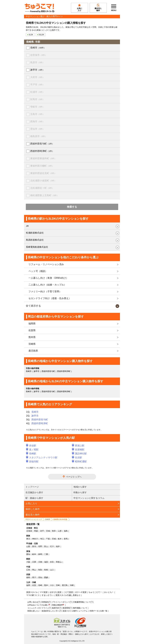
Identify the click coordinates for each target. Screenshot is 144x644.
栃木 (60, 539)
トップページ (32, 487)
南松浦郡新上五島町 (44, 195)
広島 (28, 570)
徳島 (28, 577)
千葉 (48, 539)
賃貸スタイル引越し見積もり (68, 595)
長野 (40, 546)
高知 (40, 577)
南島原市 (39, 136)
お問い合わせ (33, 602)
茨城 (54, 539)
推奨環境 (66, 608)
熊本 (46, 585)
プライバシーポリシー (61, 602)
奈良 (52, 562)
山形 (60, 531)
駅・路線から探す (34, 498)
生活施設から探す (34, 492)
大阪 (28, 562)
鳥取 (40, 570)
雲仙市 (37, 129)
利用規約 (45, 602)
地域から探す (80, 487)
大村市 (37, 77)
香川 (34, 577)
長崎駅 (31, 454)
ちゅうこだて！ (95, 592)
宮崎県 (32, 344)
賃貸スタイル (32, 592)
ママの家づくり (33, 595)
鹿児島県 (33, 351)
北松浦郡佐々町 (42, 188)
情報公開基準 (57, 605)
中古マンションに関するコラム (89, 498)
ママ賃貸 (44, 592)
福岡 (28, 585)
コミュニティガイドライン (38, 608)
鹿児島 (65, 585)
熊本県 (32, 337)
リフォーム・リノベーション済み (46, 264)
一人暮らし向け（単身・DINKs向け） (48, 278)
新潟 (34, 546)
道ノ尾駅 (32, 450)
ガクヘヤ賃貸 (81, 592)
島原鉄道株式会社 (35, 240)
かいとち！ (109, 592)
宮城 (48, 531)
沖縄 (72, 585)
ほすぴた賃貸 (55, 592)
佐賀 (34, 585)
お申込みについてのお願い (38, 605)
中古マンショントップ (34, 519)
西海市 (37, 121)
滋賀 (46, 562)
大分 (52, 585)
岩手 (42, 531)
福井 (58, 546)
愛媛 (46, 577)
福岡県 (32, 324)
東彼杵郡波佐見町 (43, 173)
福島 (66, 531)
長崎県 (48, 519)
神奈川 (35, 539)
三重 (46, 554)
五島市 (37, 114)
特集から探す (80, 492)
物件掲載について (80, 608)
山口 (52, 570)
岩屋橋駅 (78, 450)
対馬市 (37, 99)
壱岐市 (37, 107)
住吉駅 (77, 458)
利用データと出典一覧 (98, 611)
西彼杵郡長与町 (42, 144)
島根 (46, 570)
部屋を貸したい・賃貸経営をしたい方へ (43, 611)
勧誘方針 (56, 608)
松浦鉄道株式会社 (35, 233)
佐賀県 (32, 330)
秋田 (54, 531)
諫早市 (37, 70)
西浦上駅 (78, 446)
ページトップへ (74, 477)
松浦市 (37, 92)
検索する (72, 207)
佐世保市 (39, 55)
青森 (36, 531)
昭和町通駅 (79, 462)
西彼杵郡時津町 (42, 151)
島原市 (37, 62)
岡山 (34, 570)
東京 (28, 539)
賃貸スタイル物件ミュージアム (75, 611)
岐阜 (34, 554)
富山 (46, 546)
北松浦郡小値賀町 (43, 181)
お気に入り (31, 503)
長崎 (40, 585)
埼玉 (42, 539)
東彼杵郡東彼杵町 (43, 158)
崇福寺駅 (32, 462)
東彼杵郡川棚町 (42, 166)
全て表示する (33, 306)
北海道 (29, 531)
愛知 (28, 554)
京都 (40, 562)
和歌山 (59, 562)
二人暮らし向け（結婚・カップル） (47, 285)
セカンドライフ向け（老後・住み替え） (50, 298)
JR (27, 226)
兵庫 (34, 562)
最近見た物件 (33, 515)
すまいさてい (48, 595)
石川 (52, 546)
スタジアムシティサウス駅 (42, 458)
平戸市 (37, 85)
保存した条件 (33, 509)
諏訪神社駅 (79, 454)
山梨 (28, 546)
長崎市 (38, 48)
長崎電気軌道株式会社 (37, 247)
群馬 (66, 539)
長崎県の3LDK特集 (60, 519)
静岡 (40, 554)
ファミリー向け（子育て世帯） (45, 291)
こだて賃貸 (68, 592)
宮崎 (58, 585)
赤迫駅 (31, 446)
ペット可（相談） (38, 271)
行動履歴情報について (82, 602)
